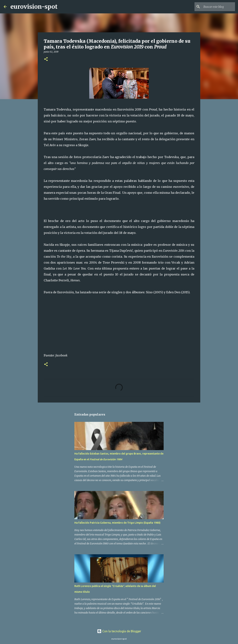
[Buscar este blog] (216, 7)
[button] (46, 59)
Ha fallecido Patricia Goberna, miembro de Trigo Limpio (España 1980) (117, 523)
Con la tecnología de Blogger (119, 631)
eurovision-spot (34, 7)
